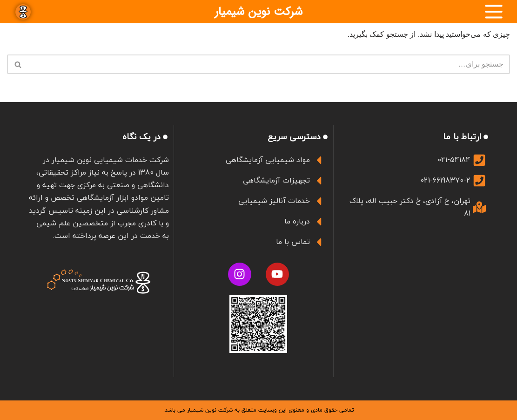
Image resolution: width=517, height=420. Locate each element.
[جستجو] (269, 64)
